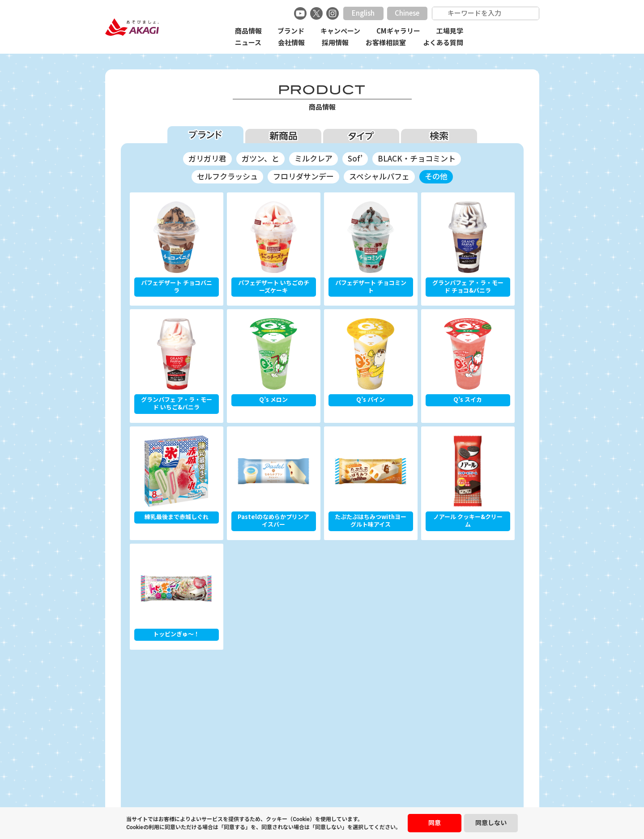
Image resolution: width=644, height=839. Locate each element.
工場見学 (450, 31)
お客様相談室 (386, 43)
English (363, 13)
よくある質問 (443, 43)
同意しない (491, 823)
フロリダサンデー (303, 177)
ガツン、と (260, 159)
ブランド (291, 31)
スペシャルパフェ (379, 177)
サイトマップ (399, 791)
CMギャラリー (398, 31)
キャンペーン (340, 31)
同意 (435, 823)
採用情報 (335, 43)
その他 (436, 177)
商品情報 (248, 31)
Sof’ (355, 159)
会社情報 (291, 43)
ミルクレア (313, 159)
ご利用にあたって (350, 791)
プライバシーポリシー (289, 791)
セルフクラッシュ (227, 177)
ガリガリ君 (207, 159)
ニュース (248, 43)
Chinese (407, 13)
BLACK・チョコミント (417, 159)
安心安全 (239, 791)
